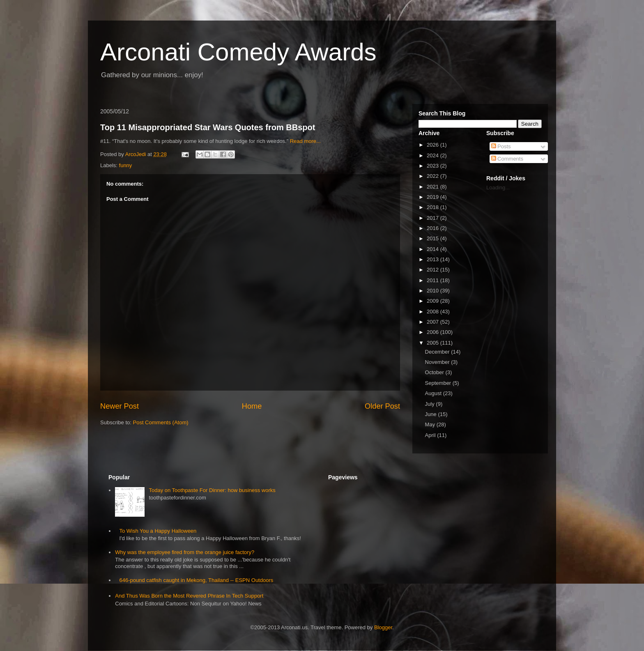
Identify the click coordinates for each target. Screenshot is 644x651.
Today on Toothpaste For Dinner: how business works (212, 490)
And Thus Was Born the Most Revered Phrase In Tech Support (189, 596)
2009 (434, 301)
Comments (507, 159)
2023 (434, 166)
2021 (434, 187)
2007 (434, 322)
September (439, 383)
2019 (434, 197)
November (438, 362)
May (431, 424)
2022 (434, 176)
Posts (501, 146)
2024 (434, 155)
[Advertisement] (511, 323)
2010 (434, 291)
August (434, 393)
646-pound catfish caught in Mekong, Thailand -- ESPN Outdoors (196, 580)
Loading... (498, 187)
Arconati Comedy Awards (238, 52)
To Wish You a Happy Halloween (158, 531)
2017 (434, 218)
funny (126, 165)
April (431, 435)
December (438, 352)
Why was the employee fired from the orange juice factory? (185, 552)
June (432, 414)
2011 (434, 280)
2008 (434, 312)
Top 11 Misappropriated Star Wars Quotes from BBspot (208, 127)
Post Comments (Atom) (161, 422)
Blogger (383, 627)
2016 (434, 228)
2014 (434, 249)
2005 (434, 343)
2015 (434, 238)
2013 (434, 259)
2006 (434, 332)
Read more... (305, 141)
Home (252, 406)
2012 (434, 270)
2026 (434, 145)
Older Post (382, 406)
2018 (434, 207)
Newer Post (120, 406)
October (435, 372)
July (431, 404)
